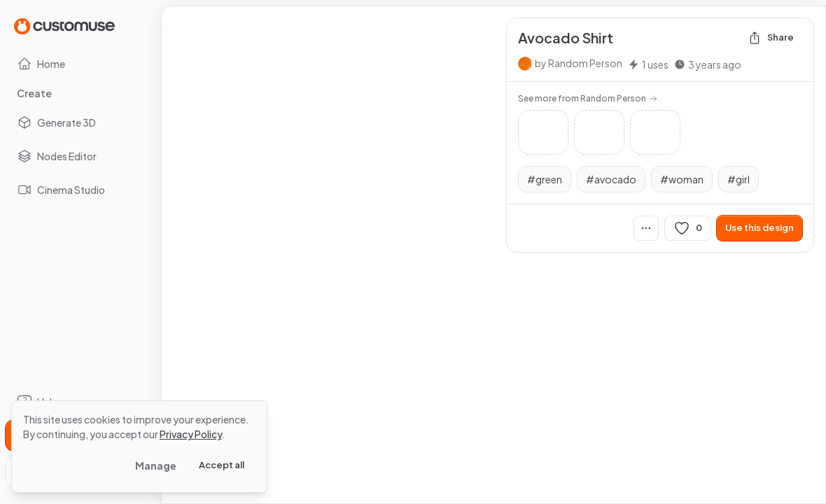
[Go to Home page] (64, 26)
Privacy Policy (191, 434)
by (579, 63)
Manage (156, 465)
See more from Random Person (588, 98)
